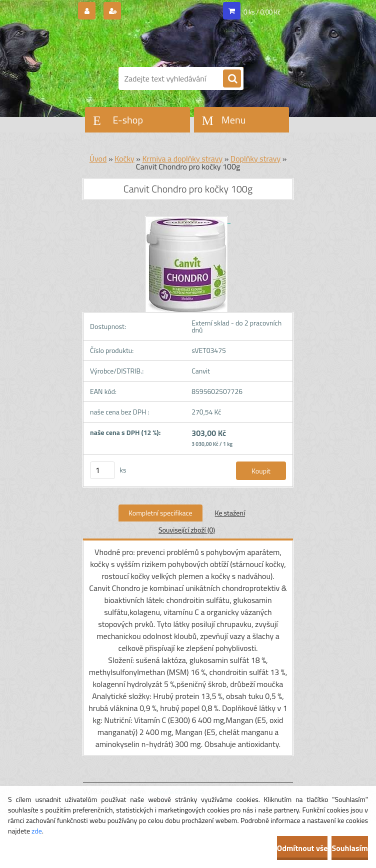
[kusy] (102, 470)
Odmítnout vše (302, 848)
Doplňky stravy (255, 158)
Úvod (98, 158)
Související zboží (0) (187, 530)
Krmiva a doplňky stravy (183, 158)
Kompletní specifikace (160, 513)
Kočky (124, 158)
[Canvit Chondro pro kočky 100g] (188, 220)
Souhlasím (350, 848)
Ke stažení (230, 513)
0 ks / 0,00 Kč (262, 12)
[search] (232, 79)
